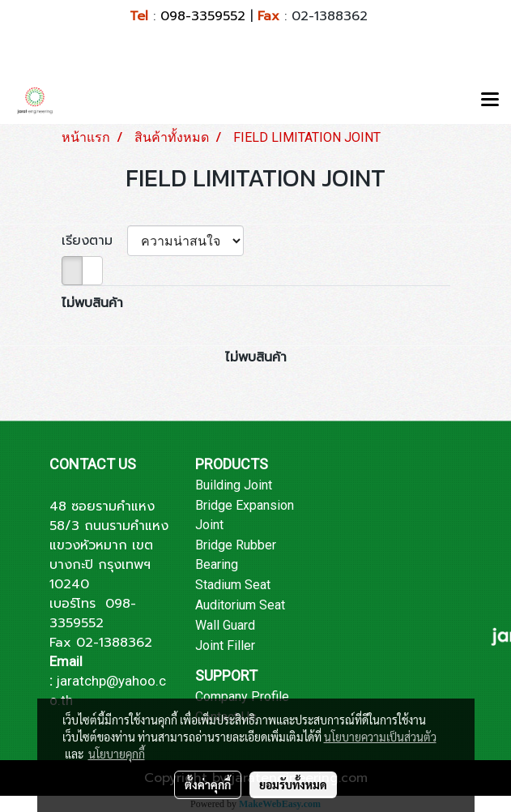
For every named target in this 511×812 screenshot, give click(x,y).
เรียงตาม (94, 241)
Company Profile (242, 697)
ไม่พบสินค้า (92, 303)
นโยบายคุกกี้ (117, 754)
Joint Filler (225, 645)
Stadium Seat (233, 585)
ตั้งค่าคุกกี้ (208, 784)
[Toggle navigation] (490, 100)
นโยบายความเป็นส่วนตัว (380, 737)
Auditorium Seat (240, 605)
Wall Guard (225, 625)
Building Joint (234, 485)
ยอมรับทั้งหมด (293, 784)
